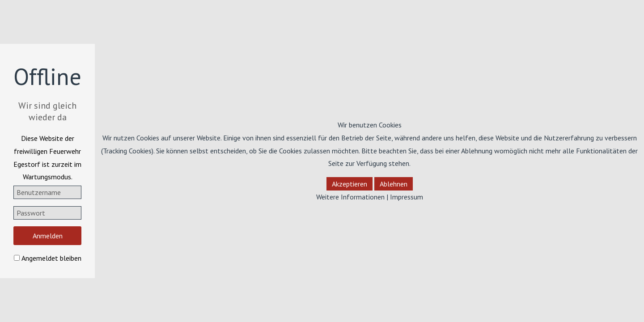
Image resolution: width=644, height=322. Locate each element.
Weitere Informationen (350, 197)
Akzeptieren (350, 184)
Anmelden (48, 236)
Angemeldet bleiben (51, 258)
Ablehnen (394, 184)
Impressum (407, 197)
